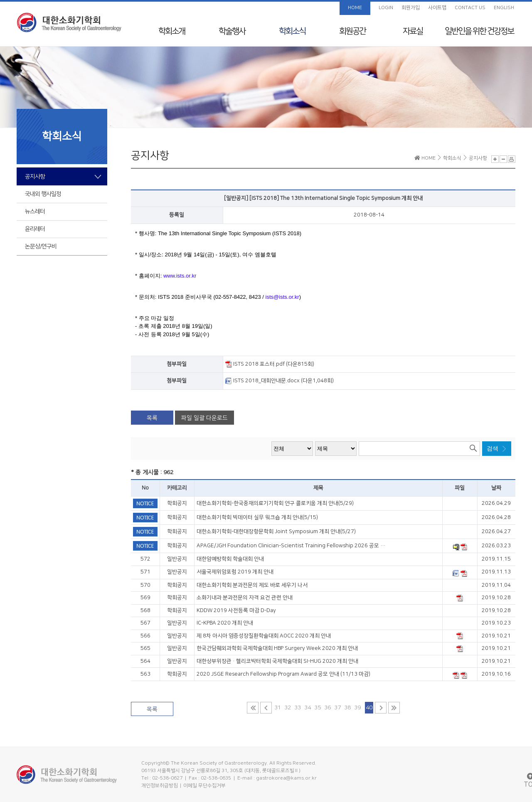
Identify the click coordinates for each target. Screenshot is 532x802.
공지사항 (35, 177)
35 (318, 708)
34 (308, 708)
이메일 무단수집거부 (204, 786)
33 (298, 708)
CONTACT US (470, 8)
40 (369, 708)
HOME (355, 8)
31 (278, 708)
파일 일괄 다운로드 (204, 418)
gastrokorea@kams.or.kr (286, 778)
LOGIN (386, 8)
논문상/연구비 (41, 246)
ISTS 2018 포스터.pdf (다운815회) (270, 364)
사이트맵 (437, 8)
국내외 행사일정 (43, 194)
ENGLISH (504, 8)
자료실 (413, 31)
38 (347, 708)
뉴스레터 (35, 212)
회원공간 (352, 31)
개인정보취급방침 (160, 786)
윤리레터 (35, 229)
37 (337, 708)
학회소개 (172, 31)
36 (328, 708)
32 (288, 708)
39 (357, 708)
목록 (152, 418)
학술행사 (232, 31)
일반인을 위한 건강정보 (479, 31)
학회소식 (292, 31)
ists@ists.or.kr (282, 297)
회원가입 (411, 8)
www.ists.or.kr (180, 276)
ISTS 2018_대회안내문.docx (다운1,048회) (280, 381)
